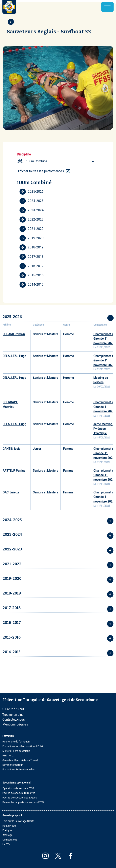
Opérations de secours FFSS (18, 788)
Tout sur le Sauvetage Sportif (18, 821)
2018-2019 (31, 247)
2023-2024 (31, 210)
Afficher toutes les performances (41, 171)
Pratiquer (7, 830)
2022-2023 (31, 220)
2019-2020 (31, 238)
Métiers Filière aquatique (16, 751)
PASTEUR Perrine (14, 471)
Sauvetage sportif (12, 815)
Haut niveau (9, 826)
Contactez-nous (14, 720)
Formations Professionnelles (19, 770)
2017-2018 (31, 257)
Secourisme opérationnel (16, 783)
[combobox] (61, 161)
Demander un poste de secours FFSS (23, 802)
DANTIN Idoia (11, 449)
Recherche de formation (16, 742)
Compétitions (10, 840)
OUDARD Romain (14, 334)
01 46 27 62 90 (13, 709)
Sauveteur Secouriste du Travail (20, 760)
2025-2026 (31, 192)
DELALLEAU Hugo (14, 356)
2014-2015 (31, 285)
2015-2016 (31, 275)
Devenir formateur (13, 765)
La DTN (6, 844)
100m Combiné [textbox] (37, 161)
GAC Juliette (11, 492)
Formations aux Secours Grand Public (23, 746)
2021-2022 (31, 229)
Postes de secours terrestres (19, 793)
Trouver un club (13, 715)
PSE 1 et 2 (8, 756)
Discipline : (25, 154)
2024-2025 (31, 201)
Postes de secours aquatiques (20, 798)
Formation (8, 736)
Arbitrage (7, 835)
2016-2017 (31, 266)
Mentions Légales (15, 724)
